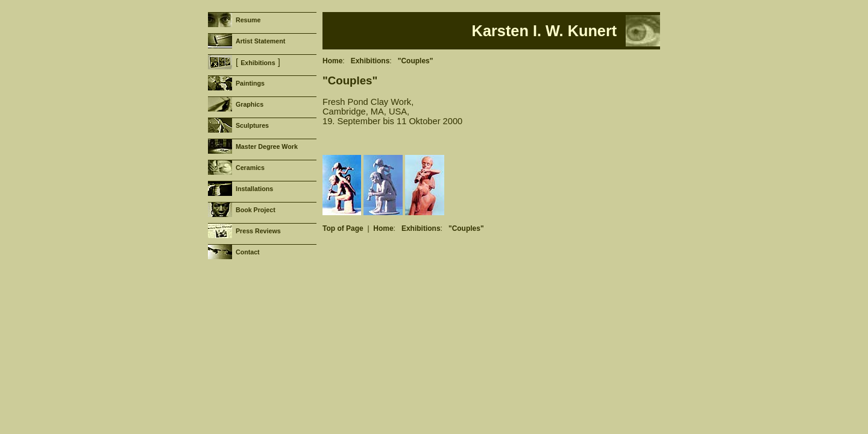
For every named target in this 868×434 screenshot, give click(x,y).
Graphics (250, 104)
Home (332, 61)
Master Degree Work (267, 146)
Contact (248, 252)
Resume (248, 20)
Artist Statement (260, 41)
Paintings (250, 83)
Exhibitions (258, 63)
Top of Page (343, 228)
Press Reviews (258, 231)
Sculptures (252, 125)
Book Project (256, 210)
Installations (254, 189)
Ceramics (250, 168)
